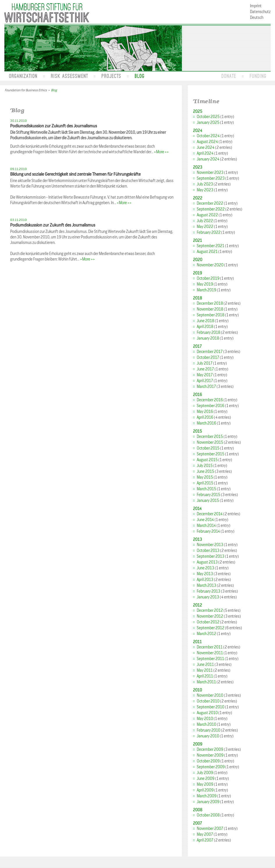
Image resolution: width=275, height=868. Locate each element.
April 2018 (205, 327)
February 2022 (209, 232)
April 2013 (205, 580)
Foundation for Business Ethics (26, 90)
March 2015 (206, 489)
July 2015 (205, 466)
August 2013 (207, 562)
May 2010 (205, 719)
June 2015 (205, 472)
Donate (229, 76)
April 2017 (205, 381)
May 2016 (205, 412)
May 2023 (205, 190)
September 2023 (211, 178)
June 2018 (205, 321)
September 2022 (211, 209)
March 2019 (206, 290)
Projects (111, 76)
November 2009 (210, 755)
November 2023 (210, 173)
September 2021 (211, 246)
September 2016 (211, 406)
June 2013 (205, 568)
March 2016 (206, 423)
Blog (139, 76)
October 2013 (208, 551)
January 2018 (208, 338)
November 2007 (210, 829)
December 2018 (210, 303)
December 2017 (210, 352)
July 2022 (205, 221)
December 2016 (210, 400)
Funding (258, 76)
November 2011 (210, 653)
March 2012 (206, 634)
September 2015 (211, 454)
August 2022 (207, 215)
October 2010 (208, 701)
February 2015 (209, 495)
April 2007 (205, 840)
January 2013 (208, 597)
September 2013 (211, 556)
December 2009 (210, 750)
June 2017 (205, 369)
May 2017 (205, 375)
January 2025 (208, 123)
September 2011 (210, 659)
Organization (23, 76)
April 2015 (205, 483)
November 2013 (210, 545)
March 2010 (206, 724)
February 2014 (208, 531)
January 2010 (208, 736)
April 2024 (205, 153)
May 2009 (205, 784)
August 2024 (207, 142)
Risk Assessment (69, 76)
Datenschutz (260, 12)
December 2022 (210, 203)
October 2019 (208, 278)
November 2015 (210, 442)
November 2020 (210, 265)
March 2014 (206, 526)
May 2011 (205, 670)
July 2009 (205, 773)
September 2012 (211, 628)
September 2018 (211, 315)
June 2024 (206, 148)
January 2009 (208, 802)
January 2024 (208, 159)
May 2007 (205, 834)
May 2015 (205, 477)
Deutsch (257, 18)
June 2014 (205, 520)
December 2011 (210, 647)
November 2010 (210, 695)
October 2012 (208, 622)
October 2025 (208, 117)
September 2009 (211, 767)
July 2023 (205, 184)
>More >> (161, 152)
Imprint (256, 6)
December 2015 (210, 437)
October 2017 (208, 358)
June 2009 (206, 779)
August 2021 (207, 252)
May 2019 (205, 284)
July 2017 (205, 363)
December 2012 (210, 611)
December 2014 (210, 514)
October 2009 (208, 761)
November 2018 (210, 309)
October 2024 (208, 136)
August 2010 (207, 713)
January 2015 (208, 501)
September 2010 (211, 707)
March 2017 (206, 387)
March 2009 (207, 796)
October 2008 (208, 815)
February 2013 (209, 591)
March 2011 (206, 682)
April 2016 (205, 417)
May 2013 (205, 574)
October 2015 (208, 448)
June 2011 (205, 665)
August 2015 (207, 460)
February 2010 (209, 730)
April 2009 (205, 790)
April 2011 (205, 676)
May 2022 (205, 227)
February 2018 (209, 333)
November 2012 (210, 616)
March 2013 (206, 586)
